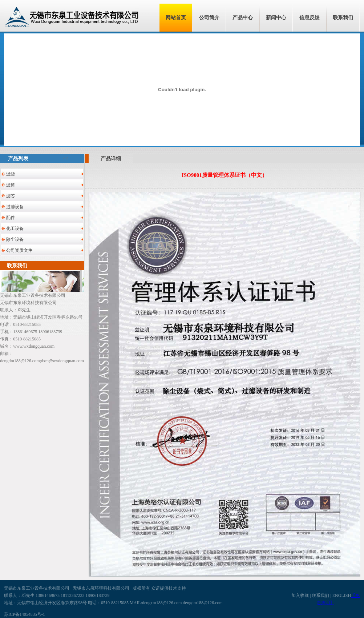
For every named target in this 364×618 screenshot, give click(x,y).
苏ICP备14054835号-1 (25, 614)
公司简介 (209, 18)
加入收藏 (300, 595)
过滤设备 (15, 207)
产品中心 (243, 18)
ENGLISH (342, 595)
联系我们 (343, 18)
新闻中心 (276, 18)
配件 (11, 218)
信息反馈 (310, 18)
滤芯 (11, 196)
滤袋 (11, 174)
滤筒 (11, 185)
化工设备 (15, 229)
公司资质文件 (19, 250)
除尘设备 (15, 239)
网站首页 (176, 18)
